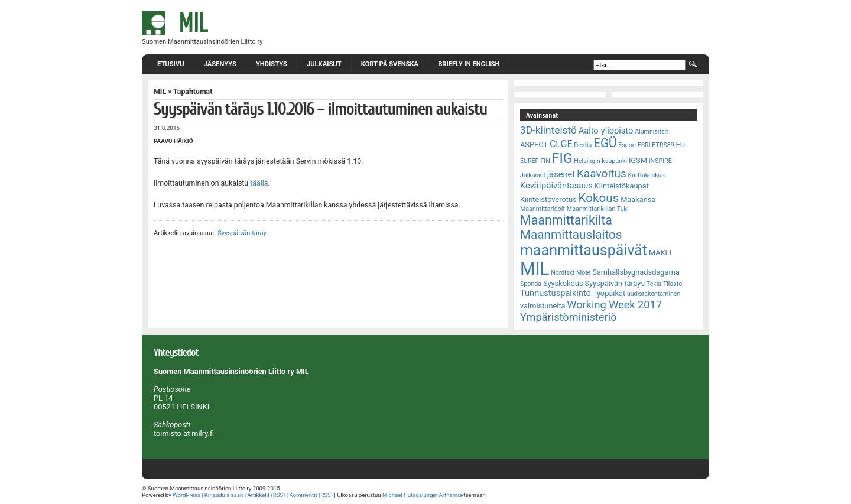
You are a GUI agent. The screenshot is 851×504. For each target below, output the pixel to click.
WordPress (186, 495)
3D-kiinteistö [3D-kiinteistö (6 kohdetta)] (548, 130)
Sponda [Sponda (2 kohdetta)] (531, 284)
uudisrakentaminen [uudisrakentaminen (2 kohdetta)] (654, 294)
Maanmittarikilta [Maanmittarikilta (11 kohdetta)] (566, 220)
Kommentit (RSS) (311, 495)
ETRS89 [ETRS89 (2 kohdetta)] (663, 145)
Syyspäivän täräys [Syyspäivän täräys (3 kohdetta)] (615, 283)
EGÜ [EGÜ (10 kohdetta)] (605, 143)
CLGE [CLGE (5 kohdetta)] (561, 144)
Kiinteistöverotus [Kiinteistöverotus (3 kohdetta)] (548, 199)
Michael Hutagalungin (410, 495)
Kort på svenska (390, 64)
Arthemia (450, 495)
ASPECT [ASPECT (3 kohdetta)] (534, 144)
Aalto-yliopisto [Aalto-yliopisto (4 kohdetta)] (606, 131)
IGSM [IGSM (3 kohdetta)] (638, 160)
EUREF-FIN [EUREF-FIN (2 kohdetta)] (535, 161)
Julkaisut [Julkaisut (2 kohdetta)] (533, 175)
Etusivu (171, 64)
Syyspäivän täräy (242, 233)
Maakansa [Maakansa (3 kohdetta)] (638, 199)
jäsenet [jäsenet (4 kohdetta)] (561, 174)
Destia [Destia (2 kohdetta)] (583, 145)
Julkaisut (324, 64)
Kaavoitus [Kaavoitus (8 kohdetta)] (602, 173)
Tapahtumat (193, 92)
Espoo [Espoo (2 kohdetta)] (627, 145)
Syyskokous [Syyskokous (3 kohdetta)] (563, 283)
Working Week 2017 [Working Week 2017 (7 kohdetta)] (614, 305)
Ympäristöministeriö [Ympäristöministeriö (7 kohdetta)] (569, 317)
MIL (160, 92)
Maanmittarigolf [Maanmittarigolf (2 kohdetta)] (543, 209)
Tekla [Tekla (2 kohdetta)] (654, 284)
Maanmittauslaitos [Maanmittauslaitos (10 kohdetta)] (571, 235)
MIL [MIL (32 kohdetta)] (535, 269)
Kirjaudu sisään (224, 495)
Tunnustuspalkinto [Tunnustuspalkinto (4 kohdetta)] (556, 293)
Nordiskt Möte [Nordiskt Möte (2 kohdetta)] (571, 273)
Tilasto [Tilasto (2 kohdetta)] (673, 284)
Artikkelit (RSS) (266, 495)
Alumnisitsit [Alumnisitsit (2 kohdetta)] (651, 131)
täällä (259, 183)
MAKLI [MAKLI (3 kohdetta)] (660, 253)
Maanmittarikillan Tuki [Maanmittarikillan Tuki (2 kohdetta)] (598, 209)
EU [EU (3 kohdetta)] (681, 144)
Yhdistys (272, 64)
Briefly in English (469, 64)
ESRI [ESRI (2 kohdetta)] (644, 145)
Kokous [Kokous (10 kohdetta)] (598, 198)
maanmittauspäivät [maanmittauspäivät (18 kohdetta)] (584, 250)
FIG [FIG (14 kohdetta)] (562, 158)
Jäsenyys (220, 64)
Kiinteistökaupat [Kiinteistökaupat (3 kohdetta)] (622, 186)
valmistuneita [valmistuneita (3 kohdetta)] (543, 306)
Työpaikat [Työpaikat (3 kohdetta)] (609, 293)
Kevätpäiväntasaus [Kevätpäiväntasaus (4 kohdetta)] (556, 186)
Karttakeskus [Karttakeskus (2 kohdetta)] (647, 175)
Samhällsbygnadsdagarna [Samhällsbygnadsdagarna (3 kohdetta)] (636, 272)
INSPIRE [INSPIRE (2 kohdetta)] (660, 161)
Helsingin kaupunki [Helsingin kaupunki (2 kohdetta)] (600, 161)
